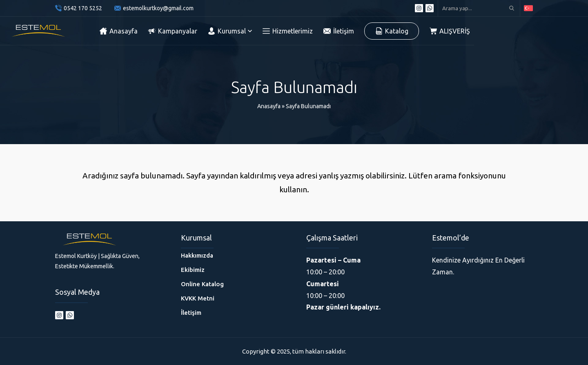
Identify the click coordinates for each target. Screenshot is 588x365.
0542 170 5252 (83, 8)
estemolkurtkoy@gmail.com (158, 8)
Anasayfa (269, 106)
